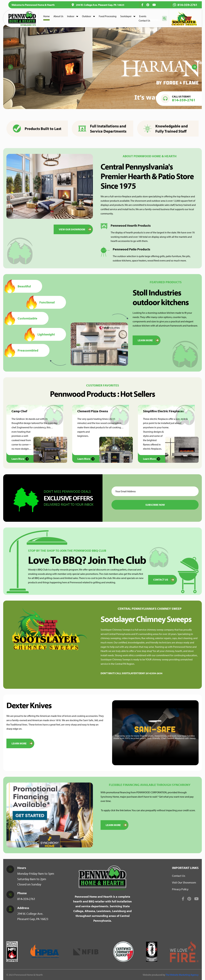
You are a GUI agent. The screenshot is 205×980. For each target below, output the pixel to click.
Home (46, 16)
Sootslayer (126, 16)
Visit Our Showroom (184, 882)
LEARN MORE (148, 340)
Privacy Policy (180, 889)
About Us (58, 16)
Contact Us (144, 21)
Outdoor (87, 16)
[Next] (194, 67)
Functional (41, 302)
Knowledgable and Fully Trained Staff (166, 129)
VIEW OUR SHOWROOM (75, 229)
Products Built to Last (37, 129)
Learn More (22, 743)
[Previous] (11, 67)
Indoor (71, 16)
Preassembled (22, 350)
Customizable (22, 318)
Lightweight (41, 334)
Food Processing (108, 16)
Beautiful (19, 286)
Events (143, 16)
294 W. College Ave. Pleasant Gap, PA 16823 (98, 5)
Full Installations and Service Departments (102, 129)
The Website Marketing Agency (182, 975)
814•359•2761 (185, 5)
